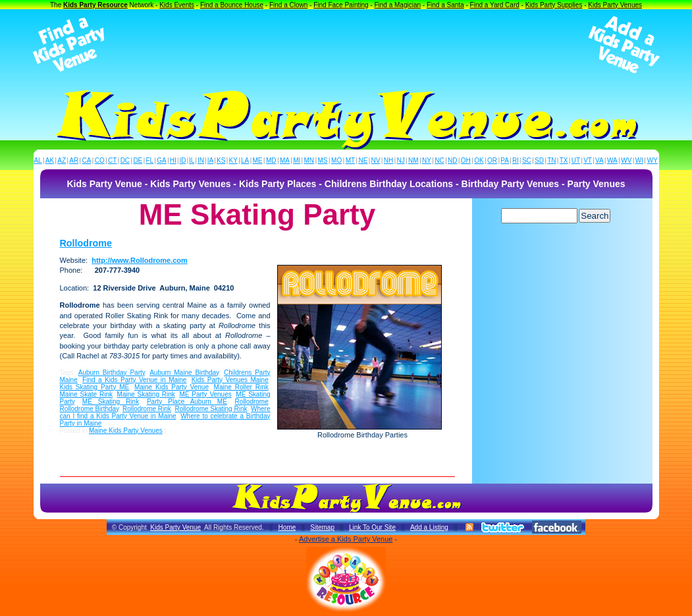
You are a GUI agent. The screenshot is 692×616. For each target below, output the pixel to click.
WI (639, 160)
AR (74, 160)
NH (388, 160)
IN (201, 160)
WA (612, 160)
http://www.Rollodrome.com (140, 260)
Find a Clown (288, 5)
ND (452, 160)
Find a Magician (397, 5)
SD (539, 160)
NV (376, 160)
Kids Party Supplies (554, 5)
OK (479, 160)
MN (309, 160)
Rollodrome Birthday (90, 409)
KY (233, 160)
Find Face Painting (341, 5)
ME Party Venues (205, 394)
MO (336, 160)
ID (182, 160)
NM (413, 160)
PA (505, 160)
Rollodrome (86, 243)
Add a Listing (429, 527)
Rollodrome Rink (147, 409)
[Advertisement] (346, 45)
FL (149, 160)
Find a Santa (445, 5)
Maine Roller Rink (241, 387)
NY (427, 160)
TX (564, 160)
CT (112, 160)
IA (210, 160)
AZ (62, 160)
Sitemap (322, 527)
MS (323, 160)
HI (173, 160)
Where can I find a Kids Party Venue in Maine (165, 412)
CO (100, 160)
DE (138, 160)
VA (599, 160)
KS (221, 160)
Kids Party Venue (175, 527)
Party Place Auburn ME (187, 402)
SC (527, 160)
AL (38, 160)
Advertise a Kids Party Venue (346, 539)
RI (516, 160)
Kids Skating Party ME (95, 387)
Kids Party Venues (615, 5)
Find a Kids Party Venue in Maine (134, 380)
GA (161, 160)
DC (125, 160)
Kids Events (177, 5)
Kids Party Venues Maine (230, 380)
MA (285, 160)
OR (492, 160)
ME (258, 160)
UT (576, 160)
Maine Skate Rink (86, 394)
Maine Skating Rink (146, 394)
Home (287, 527)
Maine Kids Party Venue (172, 387)
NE (363, 160)
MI (297, 160)
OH (466, 160)
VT (588, 160)
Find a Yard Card (495, 5)
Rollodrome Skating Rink (211, 409)
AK (50, 160)
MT (350, 160)
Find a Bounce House (232, 5)
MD (271, 160)
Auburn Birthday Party (112, 373)
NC (439, 160)
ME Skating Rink (111, 402)
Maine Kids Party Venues (126, 431)
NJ (400, 160)
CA (86, 160)
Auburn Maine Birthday (184, 373)
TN (551, 160)
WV (626, 160)
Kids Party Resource (95, 5)
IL (192, 160)
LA (245, 160)
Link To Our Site (372, 527)
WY (652, 160)
